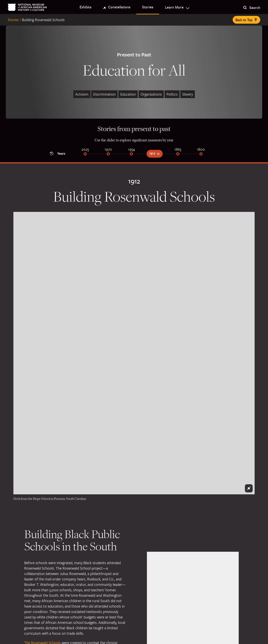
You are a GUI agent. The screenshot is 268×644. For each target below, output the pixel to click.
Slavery (188, 94)
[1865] (178, 154)
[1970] (108, 154)
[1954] (131, 154)
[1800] (201, 154)
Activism (82, 94)
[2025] (85, 154)
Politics (172, 94)
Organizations (151, 94)
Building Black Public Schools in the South (72, 540)
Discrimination (104, 94)
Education (128, 94)
